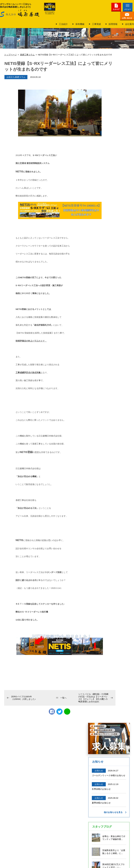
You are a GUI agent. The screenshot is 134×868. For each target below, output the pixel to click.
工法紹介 (63, 24)
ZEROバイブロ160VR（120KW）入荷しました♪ (23, 698)
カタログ (116, 9)
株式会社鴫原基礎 (20, 13)
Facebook (52, 712)
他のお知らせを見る (113, 812)
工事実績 (96, 24)
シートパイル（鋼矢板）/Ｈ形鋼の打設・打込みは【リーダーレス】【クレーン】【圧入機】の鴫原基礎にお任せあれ (93, 698)
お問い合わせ (127, 18)
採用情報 (113, 24)
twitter (59, 712)
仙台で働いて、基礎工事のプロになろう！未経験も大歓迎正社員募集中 (109, 738)
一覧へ (63, 698)
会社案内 (130, 24)
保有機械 (80, 24)
